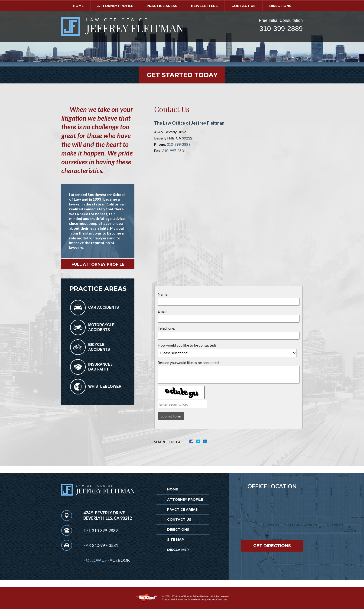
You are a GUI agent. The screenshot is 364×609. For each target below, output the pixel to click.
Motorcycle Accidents (101, 327)
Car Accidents (104, 307)
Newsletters (204, 6)
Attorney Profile (115, 6)
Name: (163, 294)
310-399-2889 (281, 28)
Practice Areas (162, 6)
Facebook (119, 560)
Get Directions (272, 546)
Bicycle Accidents (99, 347)
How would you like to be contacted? (187, 345)
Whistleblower (105, 386)
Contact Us (244, 6)
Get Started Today (182, 75)
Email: (162, 311)
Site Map (175, 539)
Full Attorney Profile (98, 264)
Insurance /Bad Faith (100, 367)
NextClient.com (219, 600)
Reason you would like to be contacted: (189, 362)
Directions (280, 6)
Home (78, 6)
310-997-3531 (174, 151)
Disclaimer (178, 550)
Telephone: (166, 328)
